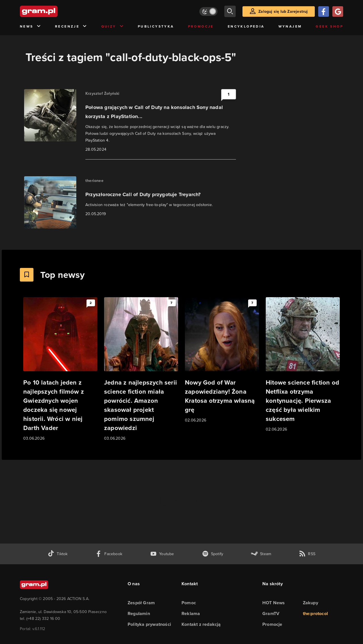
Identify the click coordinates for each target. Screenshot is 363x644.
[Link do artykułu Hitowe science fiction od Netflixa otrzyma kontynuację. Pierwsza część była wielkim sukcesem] (303, 365)
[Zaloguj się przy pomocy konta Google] (338, 11)
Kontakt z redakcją (201, 624)
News (30, 27)
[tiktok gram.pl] (58, 554)
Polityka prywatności (149, 624)
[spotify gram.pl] (213, 554)
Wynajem (290, 26)
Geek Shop (329, 26)
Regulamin (139, 613)
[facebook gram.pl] (109, 554)
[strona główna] (53, 11)
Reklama (191, 613)
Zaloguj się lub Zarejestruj (283, 11)
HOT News (274, 603)
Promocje (201, 26)
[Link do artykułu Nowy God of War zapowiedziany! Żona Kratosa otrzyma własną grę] (222, 360)
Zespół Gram (141, 603)
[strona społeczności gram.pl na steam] (261, 554)
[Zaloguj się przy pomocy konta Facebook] (324, 11)
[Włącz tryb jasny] (208, 11)
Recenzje (71, 27)
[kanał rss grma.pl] (307, 554)
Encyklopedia (246, 26)
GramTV (271, 613)
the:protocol (315, 613)
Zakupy (311, 603)
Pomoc (189, 603)
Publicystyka (156, 26)
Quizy (113, 27)
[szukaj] (230, 11)
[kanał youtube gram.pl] (162, 554)
